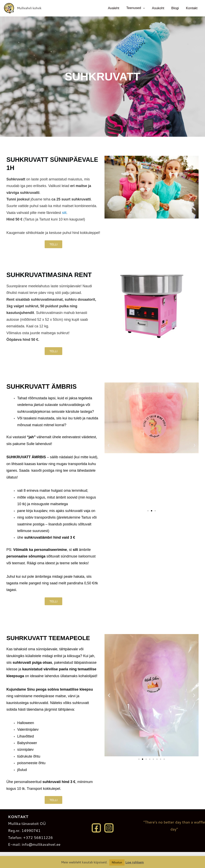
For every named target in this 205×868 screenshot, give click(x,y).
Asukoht (160, 8)
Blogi (176, 8)
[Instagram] (109, 828)
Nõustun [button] (117, 862)
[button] (109, 445)
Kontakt (192, 8)
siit (64, 213)
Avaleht (117, 8)
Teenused (136, 8)
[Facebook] (96, 828)
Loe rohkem (135, 862)
